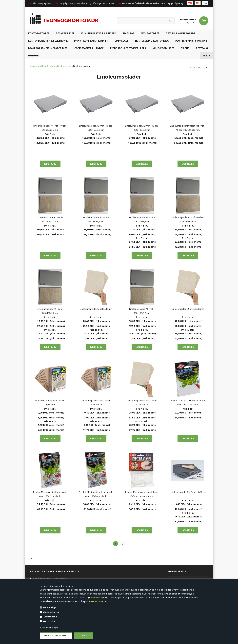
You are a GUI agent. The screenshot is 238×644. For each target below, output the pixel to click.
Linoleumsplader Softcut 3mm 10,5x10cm (50, 403)
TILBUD (185, 48)
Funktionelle (50, 617)
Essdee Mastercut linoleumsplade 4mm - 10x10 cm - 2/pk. (188, 403)
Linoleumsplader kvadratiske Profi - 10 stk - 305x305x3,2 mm (188, 128)
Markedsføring (51, 612)
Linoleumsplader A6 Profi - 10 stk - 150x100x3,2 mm (142, 128)
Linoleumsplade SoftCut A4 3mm (188, 309)
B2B (207, 56)
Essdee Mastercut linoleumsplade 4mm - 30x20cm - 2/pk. (96, 494)
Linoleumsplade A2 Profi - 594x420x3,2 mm (96, 219)
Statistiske (49, 621)
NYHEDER (33, 56)
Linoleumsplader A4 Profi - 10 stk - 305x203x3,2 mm (50, 128)
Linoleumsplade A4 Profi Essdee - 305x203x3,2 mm (188, 219)
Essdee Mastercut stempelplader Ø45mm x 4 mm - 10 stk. (142, 494)
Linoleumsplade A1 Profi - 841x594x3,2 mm (50, 219)
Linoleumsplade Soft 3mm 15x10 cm (188, 492)
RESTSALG (202, 48)
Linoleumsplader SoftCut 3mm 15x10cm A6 (96, 403)
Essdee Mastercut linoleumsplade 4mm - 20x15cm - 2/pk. (50, 494)
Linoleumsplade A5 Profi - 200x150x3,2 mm (50, 311)
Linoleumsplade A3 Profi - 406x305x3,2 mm (142, 219)
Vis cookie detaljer (49, 627)
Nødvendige (49, 607)
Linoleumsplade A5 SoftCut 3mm (96, 309)
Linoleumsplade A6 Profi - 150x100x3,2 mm (142, 311)
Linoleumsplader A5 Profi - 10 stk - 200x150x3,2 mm (96, 128)
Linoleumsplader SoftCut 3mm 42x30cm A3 (142, 403)
